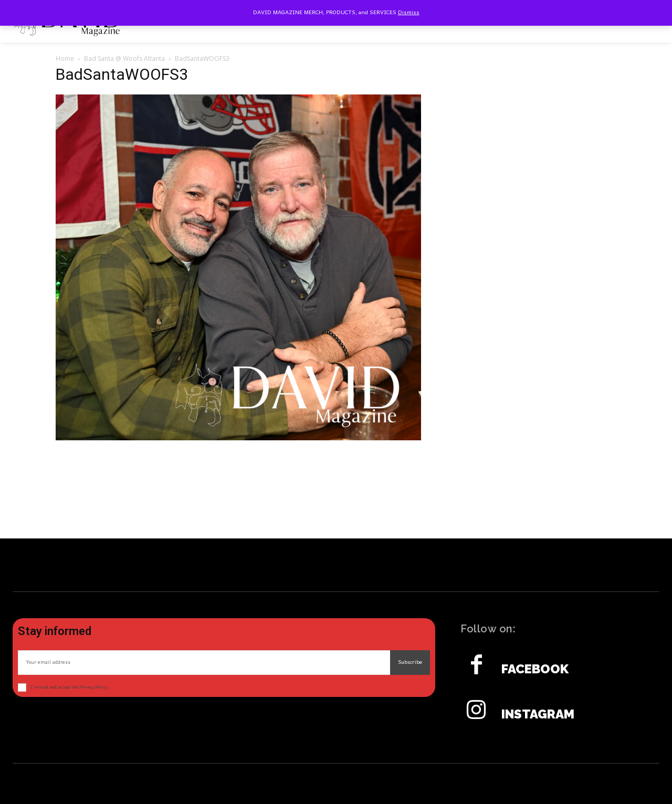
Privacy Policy (93, 687)
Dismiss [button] (409, 13)
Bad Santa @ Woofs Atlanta (124, 59)
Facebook (535, 669)
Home (65, 59)
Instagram (538, 714)
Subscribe (410, 662)
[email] (204, 663)
